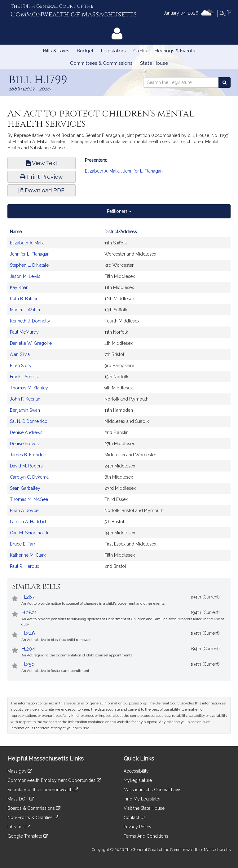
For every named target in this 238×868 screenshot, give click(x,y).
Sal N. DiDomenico (29, 421)
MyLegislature (138, 780)
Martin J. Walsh (25, 310)
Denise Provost (25, 444)
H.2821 (29, 613)
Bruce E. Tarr (23, 544)
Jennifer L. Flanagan (143, 171)
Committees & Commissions (101, 63)
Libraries (19, 827)
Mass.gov (20, 771)
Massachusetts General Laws (152, 790)
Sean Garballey (25, 488)
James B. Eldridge (28, 455)
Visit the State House (144, 808)
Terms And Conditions (146, 836)
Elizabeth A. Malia (102, 171)
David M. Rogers (26, 466)
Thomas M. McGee (29, 499)
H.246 (28, 633)
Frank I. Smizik (24, 377)
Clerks (140, 51)
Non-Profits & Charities (33, 818)
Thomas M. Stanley (29, 388)
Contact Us (135, 818)
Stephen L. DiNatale (29, 265)
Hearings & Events (175, 51)
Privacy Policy (138, 827)
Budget (85, 51)
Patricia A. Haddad (28, 522)
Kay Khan (19, 287)
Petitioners (119, 211)
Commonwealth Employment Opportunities (54, 780)
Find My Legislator (142, 799)
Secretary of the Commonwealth (43, 790)
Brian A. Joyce (24, 511)
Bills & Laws (56, 51)
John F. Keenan (25, 399)
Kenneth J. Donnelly (30, 321)
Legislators (113, 51)
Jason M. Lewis (25, 276)
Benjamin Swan (25, 410)
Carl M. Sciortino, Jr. (30, 533)
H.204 (28, 649)
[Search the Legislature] (225, 82)
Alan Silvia (20, 354)
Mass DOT (21, 799)
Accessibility (136, 771)
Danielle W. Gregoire (31, 343)
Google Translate (28, 836)
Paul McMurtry (24, 332)
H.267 (28, 597)
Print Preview (42, 177)
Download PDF (42, 190)
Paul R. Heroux (24, 566)
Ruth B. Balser (24, 299)
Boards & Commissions (34, 808)
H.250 (28, 664)
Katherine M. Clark (28, 555)
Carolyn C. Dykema (29, 477)
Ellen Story (21, 366)
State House (154, 63)
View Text (42, 163)
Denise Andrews (26, 432)
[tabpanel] (119, 402)
